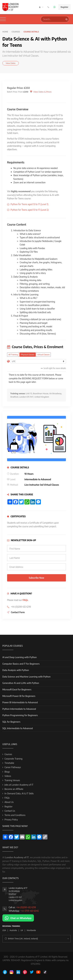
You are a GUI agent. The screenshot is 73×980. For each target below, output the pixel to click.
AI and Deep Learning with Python (20, 657)
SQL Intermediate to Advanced (18, 728)
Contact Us (10, 811)
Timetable (9, 763)
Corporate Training (13, 759)
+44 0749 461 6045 (29, 911)
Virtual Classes (43, 354)
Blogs (7, 772)
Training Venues (12, 780)
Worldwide (31, 930)
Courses (16, 32)
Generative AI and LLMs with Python (21, 683)
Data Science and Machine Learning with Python (26, 677)
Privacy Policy (11, 820)
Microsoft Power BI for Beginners (19, 696)
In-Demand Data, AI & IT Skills (19, 793)
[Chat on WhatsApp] (18, 918)
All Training (13, 354)
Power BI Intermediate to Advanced (20, 702)
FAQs (25, 600)
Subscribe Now (36, 578)
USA (4, 930)
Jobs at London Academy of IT (19, 785)
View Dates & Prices (42, 92)
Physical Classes (28, 354)
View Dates (11, 63)
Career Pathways (13, 767)
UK (22, 930)
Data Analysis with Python (16, 670)
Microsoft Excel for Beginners (17, 689)
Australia (13, 930)
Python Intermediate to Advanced (19, 709)
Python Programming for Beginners (20, 715)
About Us (9, 802)
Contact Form (18, 612)
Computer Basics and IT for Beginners (21, 664)
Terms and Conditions (15, 815)
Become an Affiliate (14, 789)
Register (64, 7)
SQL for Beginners (11, 722)
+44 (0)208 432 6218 (26, 907)
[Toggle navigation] (3, 19)
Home (5, 32)
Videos (8, 776)
